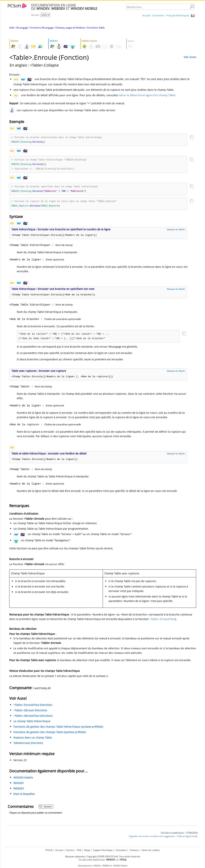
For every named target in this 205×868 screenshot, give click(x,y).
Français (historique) (178, 15)
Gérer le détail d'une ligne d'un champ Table (147, 95)
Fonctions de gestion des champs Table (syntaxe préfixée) (50, 734)
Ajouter (45, 808)
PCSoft (49, 850)
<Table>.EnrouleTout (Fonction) (33, 707)
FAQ (79, 850)
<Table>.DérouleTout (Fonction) (33, 717)
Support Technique (103, 850)
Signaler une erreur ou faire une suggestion (152, 838)
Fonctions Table (96, 28)
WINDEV (18, 785)
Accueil (146, 15)
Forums (70, 850)
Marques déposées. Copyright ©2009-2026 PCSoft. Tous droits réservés (103, 856)
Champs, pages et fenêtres (70, 28)
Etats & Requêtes (24, 796)
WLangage (22, 28)
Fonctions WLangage (42, 28)
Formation (121, 850)
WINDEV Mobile (23, 779)
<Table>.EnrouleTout (162, 621)
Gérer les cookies (151, 850)
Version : (36, 15)
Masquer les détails (176, 231)
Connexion (158, 15)
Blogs (87, 850)
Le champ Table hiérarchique (32, 723)
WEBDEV (19, 790)
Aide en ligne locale (187, 838)
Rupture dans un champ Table (33, 739)
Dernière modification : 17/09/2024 (179, 834)
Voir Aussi (190, 57)
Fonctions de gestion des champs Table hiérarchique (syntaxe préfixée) (58, 728)
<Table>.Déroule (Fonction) (30, 712)
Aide (12, 28)
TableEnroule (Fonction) (28, 745)
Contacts (134, 850)
